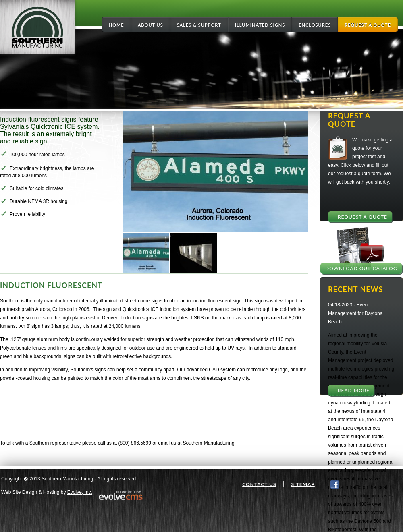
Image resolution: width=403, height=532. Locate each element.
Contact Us (259, 484)
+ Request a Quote (360, 217)
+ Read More (351, 390)
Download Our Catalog (361, 268)
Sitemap (303, 484)
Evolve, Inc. (80, 492)
